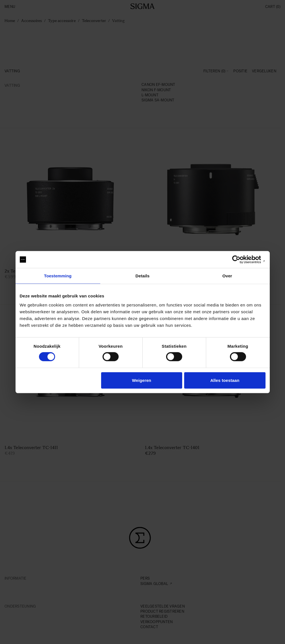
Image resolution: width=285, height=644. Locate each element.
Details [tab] (143, 276)
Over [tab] (227, 276)
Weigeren (142, 380)
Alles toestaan (225, 380)
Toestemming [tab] (58, 276)
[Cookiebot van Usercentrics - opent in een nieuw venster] (241, 260)
